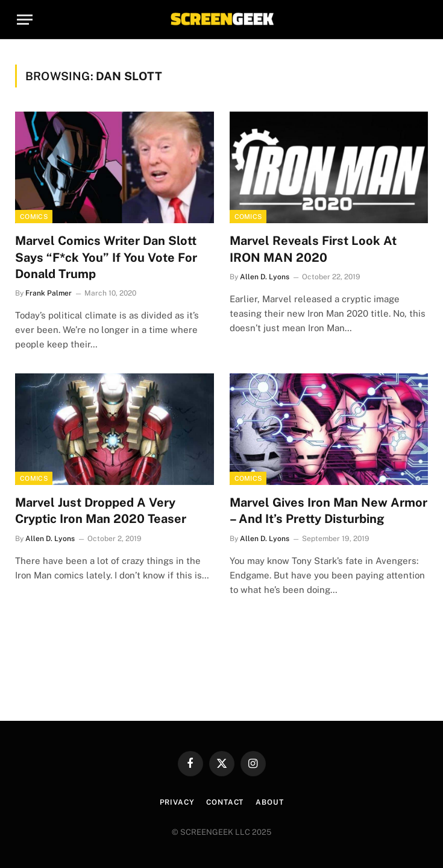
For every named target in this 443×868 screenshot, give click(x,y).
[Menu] (25, 20)
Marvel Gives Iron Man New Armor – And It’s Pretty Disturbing (328, 511)
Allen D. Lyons (265, 277)
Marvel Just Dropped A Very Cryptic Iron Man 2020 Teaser (101, 511)
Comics (34, 217)
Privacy (177, 802)
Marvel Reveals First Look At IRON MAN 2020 (313, 249)
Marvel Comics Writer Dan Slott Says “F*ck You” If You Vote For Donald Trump (106, 257)
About (269, 802)
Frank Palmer (49, 293)
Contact (225, 802)
